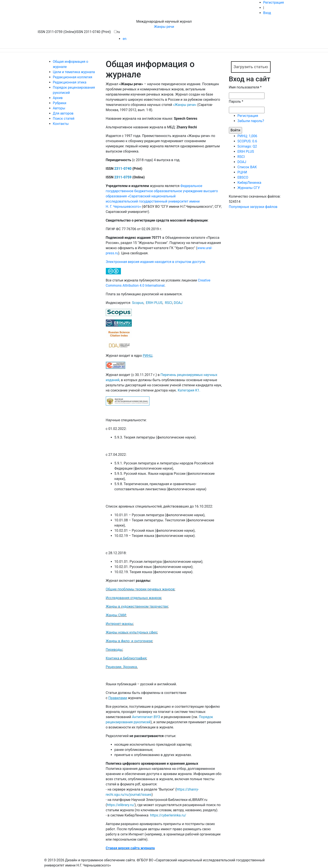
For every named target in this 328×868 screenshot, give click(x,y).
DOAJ (178, 303)
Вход (267, 13)
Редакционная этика (70, 82)
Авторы (59, 108)
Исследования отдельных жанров (134, 598)
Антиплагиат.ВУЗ (146, 717)
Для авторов (63, 113)
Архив (58, 98)
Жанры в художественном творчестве (137, 606)
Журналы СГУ (249, 188)
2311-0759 (123, 177)
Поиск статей (64, 119)
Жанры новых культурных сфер (132, 632)
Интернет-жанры (120, 624)
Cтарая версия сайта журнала (130, 848)
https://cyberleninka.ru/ (168, 815)
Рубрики (60, 103)
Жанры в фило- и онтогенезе (129, 641)
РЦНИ (242, 172)
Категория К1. (189, 390)
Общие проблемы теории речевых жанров (140, 589)
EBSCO (243, 177)
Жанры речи (164, 27)
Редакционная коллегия (73, 77)
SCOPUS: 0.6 (247, 141)
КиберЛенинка (250, 183)
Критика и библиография (126, 658)
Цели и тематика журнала (74, 72)
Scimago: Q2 (247, 146)
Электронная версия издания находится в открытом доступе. (156, 262)
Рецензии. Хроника (121, 667)
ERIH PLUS (154, 303)
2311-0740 (123, 169)
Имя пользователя (245, 87)
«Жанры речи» (185, 105)
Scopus (138, 303)
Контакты (61, 124)
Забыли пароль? (251, 121)
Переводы (114, 650)
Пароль (236, 101)
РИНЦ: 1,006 (247, 136)
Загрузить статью (251, 67)
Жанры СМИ (116, 615)
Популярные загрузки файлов (253, 207)
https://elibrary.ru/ (121, 805)
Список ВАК (247, 167)
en (124, 39)
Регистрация (274, 2)
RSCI (168, 303)
